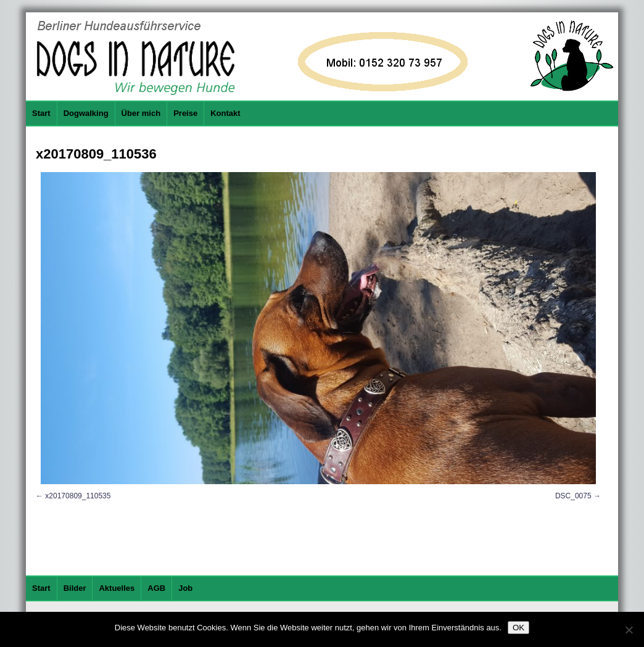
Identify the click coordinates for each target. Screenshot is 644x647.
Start (41, 113)
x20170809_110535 (78, 496)
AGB (156, 588)
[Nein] (629, 630)
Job (185, 588)
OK (518, 628)
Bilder (75, 588)
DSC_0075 (573, 496)
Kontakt (225, 113)
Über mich (141, 113)
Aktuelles (117, 588)
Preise (185, 113)
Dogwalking (86, 113)
